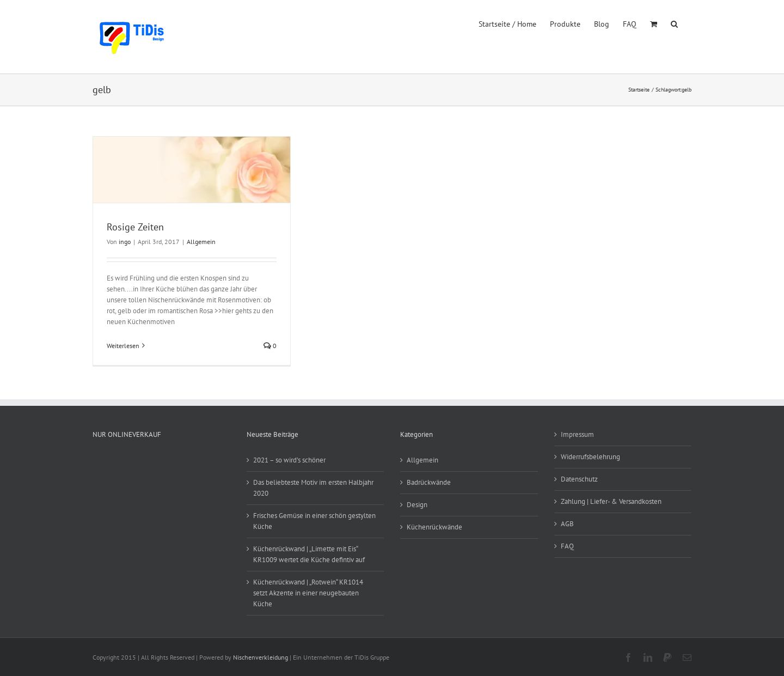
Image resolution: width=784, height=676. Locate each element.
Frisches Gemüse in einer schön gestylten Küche (314, 521)
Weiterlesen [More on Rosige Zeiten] (123, 346)
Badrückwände (429, 482)
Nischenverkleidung (261, 657)
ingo (125, 242)
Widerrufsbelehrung (590, 457)
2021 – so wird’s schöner (289, 460)
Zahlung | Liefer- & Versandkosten (611, 501)
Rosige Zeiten (135, 227)
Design (417, 505)
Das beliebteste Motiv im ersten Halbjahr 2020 (313, 488)
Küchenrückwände (434, 527)
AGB (567, 524)
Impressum (577, 434)
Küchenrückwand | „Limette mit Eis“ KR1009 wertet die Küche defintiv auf (309, 554)
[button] (674, 23)
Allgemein (201, 242)
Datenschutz (579, 479)
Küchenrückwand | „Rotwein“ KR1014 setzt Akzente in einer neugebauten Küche (308, 593)
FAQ (567, 546)
